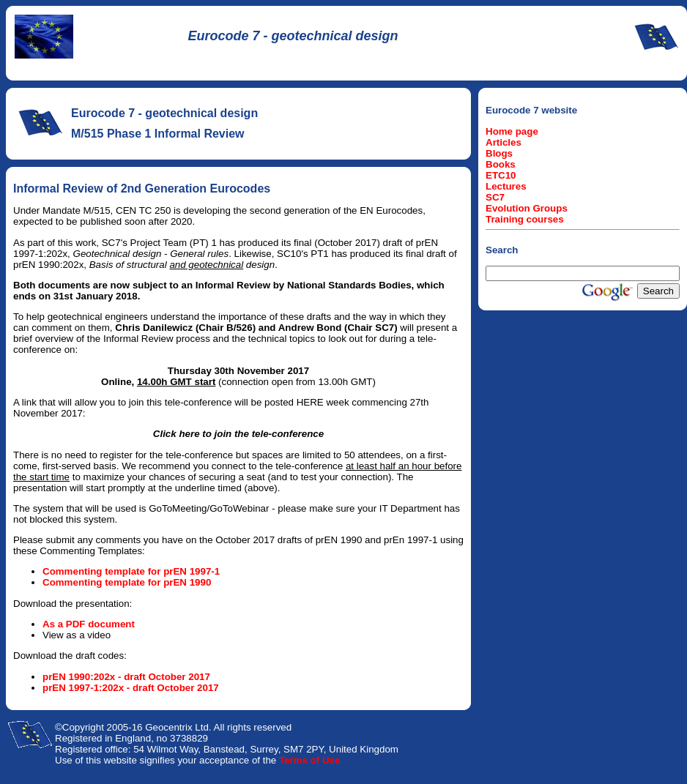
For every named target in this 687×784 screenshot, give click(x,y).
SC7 (495, 197)
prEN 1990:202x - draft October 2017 (126, 677)
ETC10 (501, 175)
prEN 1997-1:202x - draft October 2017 (131, 688)
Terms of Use (309, 760)
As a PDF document (89, 624)
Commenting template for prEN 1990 (127, 582)
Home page (512, 131)
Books (501, 164)
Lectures (506, 186)
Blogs (499, 153)
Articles (504, 142)
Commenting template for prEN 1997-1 (131, 571)
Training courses (525, 219)
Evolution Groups (527, 208)
